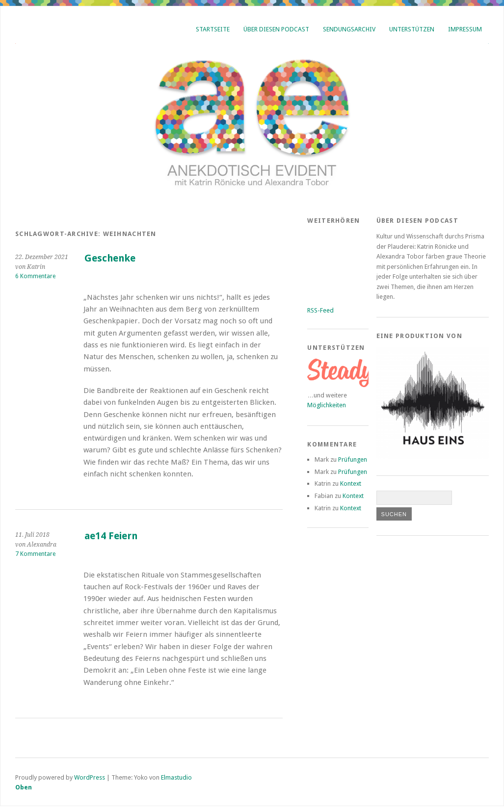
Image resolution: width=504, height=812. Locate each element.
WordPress (90, 777)
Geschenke (110, 258)
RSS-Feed (320, 310)
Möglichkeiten (327, 405)
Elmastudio (176, 777)
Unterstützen (412, 29)
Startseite (213, 29)
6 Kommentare (35, 276)
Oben (24, 787)
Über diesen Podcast (276, 29)
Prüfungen (353, 459)
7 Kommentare (35, 554)
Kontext (351, 484)
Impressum (465, 29)
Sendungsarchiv (349, 29)
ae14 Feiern (111, 536)
